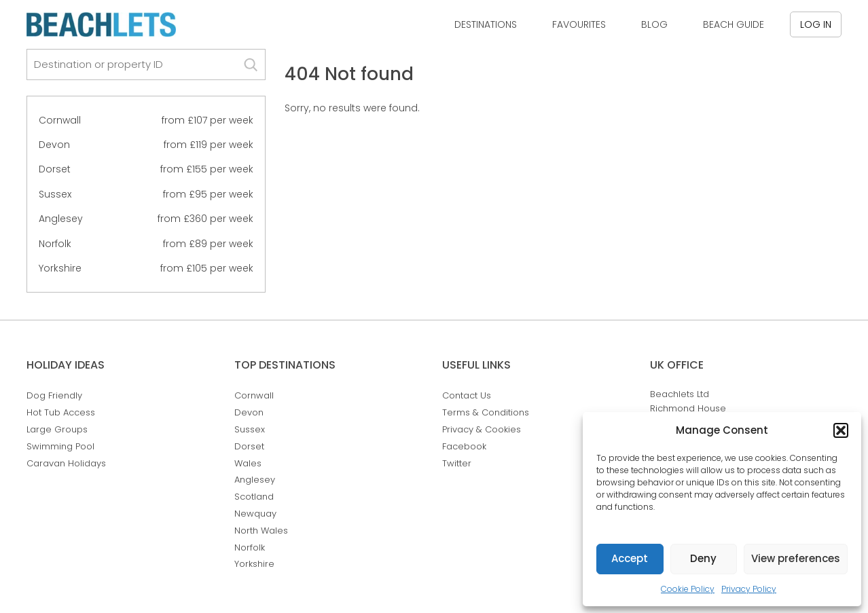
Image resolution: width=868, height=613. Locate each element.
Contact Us (467, 395)
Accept (630, 558)
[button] (841, 430)
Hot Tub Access (61, 412)
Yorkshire (60, 268)
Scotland (254, 497)
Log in (816, 24)
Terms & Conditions (486, 412)
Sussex (55, 194)
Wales (248, 463)
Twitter (457, 463)
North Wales (261, 531)
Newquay (255, 514)
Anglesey (61, 219)
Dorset (55, 169)
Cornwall (60, 120)
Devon (54, 145)
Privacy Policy (749, 589)
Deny (703, 558)
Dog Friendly (54, 395)
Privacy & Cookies (482, 429)
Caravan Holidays (66, 463)
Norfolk (55, 244)
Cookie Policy (688, 589)
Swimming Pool (60, 446)
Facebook (464, 446)
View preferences (796, 558)
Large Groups (57, 429)
